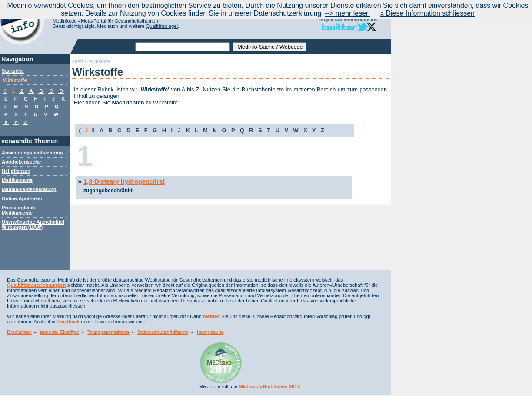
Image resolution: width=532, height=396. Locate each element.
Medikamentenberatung (29, 189)
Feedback (69, 322)
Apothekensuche (21, 162)
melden (211, 316)
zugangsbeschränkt (108, 191)
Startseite (13, 71)
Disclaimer (19, 332)
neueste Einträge (60, 332)
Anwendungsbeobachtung (32, 153)
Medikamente (17, 180)
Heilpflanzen (16, 171)
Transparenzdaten (108, 332)
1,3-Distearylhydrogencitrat (124, 181)
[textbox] (183, 47)
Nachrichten (128, 102)
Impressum (210, 332)
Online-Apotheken (23, 198)
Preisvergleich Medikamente (18, 210)
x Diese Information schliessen (427, 13)
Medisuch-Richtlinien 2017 (269, 386)
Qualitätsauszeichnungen (37, 285)
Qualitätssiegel (162, 26)
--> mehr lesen (347, 13)
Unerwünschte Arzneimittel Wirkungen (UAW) (33, 225)
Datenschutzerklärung (163, 332)
